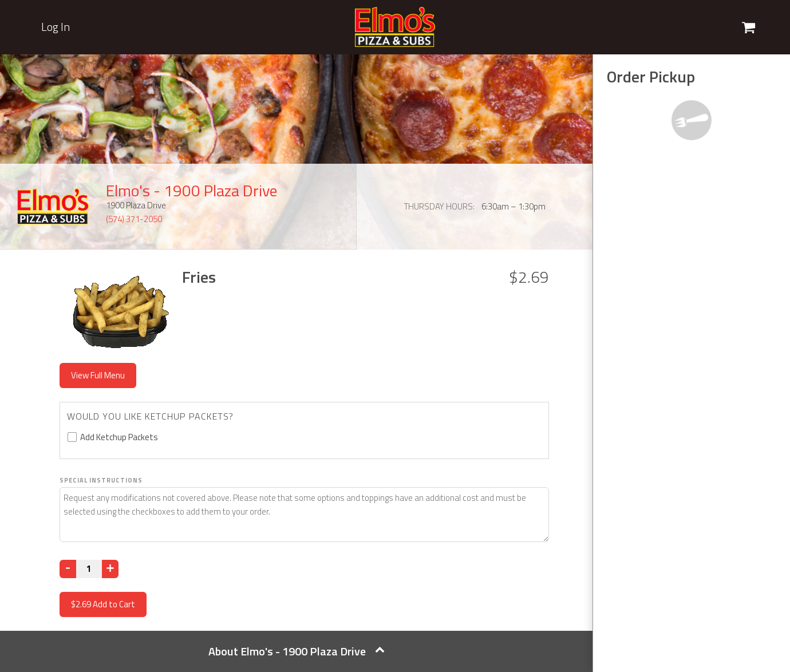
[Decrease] (68, 569)
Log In (56, 27)
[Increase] (110, 569)
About (297, 651)
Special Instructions (101, 480)
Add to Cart (103, 604)
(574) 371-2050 (134, 219)
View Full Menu (98, 375)
